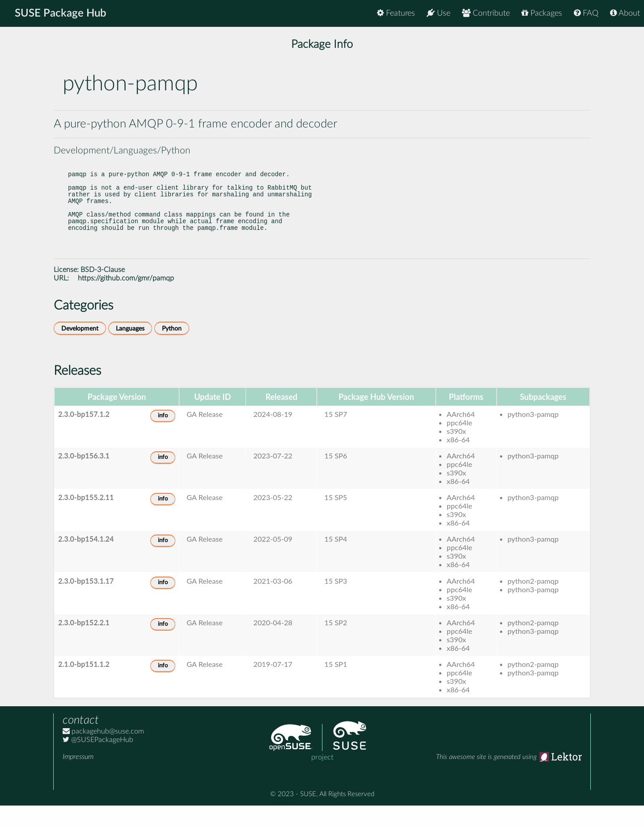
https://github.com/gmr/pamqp (126, 300)
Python (172, 350)
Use (439, 13)
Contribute (486, 13)
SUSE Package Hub (61, 13)
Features (396, 13)
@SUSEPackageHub (98, 761)
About (625, 13)
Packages (542, 13)
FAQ (586, 13)
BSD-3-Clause (103, 291)
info (163, 437)
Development (80, 350)
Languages (130, 350)
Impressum (78, 778)
